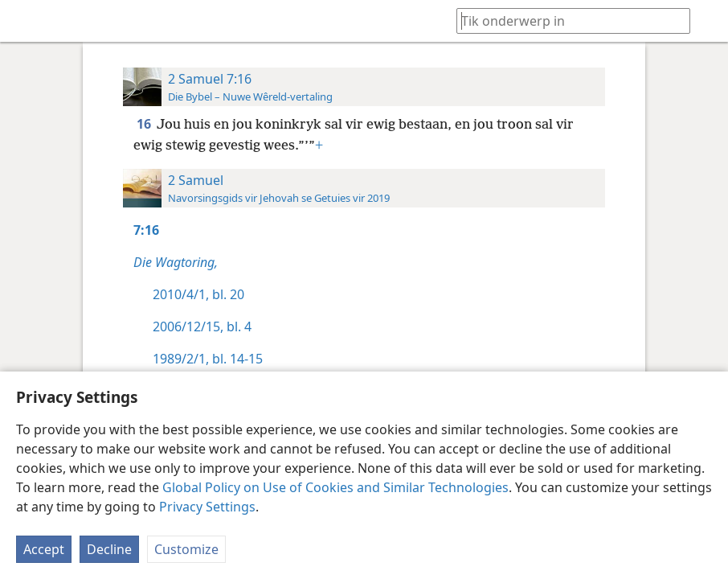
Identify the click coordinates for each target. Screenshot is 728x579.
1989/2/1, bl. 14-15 (208, 359)
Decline (109, 549)
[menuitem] (24, 21)
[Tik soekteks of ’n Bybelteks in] (566, 21)
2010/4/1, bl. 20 (198, 294)
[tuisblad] (24, 21)
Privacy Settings (207, 507)
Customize (186, 549)
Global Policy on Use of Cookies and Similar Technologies (335, 487)
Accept (44, 549)
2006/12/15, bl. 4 (202, 326)
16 (145, 124)
